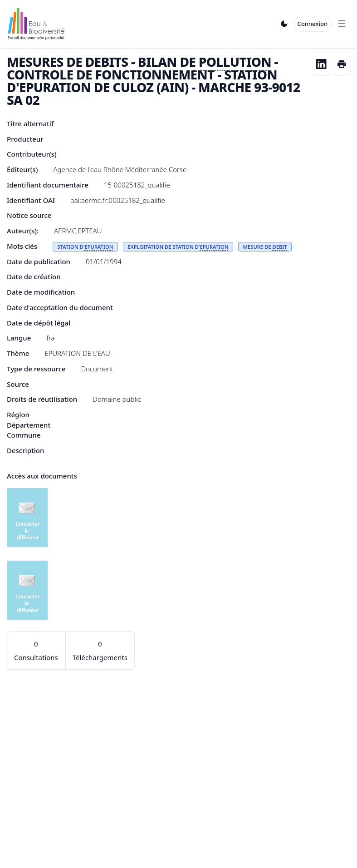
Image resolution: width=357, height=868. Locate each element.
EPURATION (55, 87)
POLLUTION (235, 62)
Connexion (312, 24)
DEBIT (279, 247)
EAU (104, 353)
